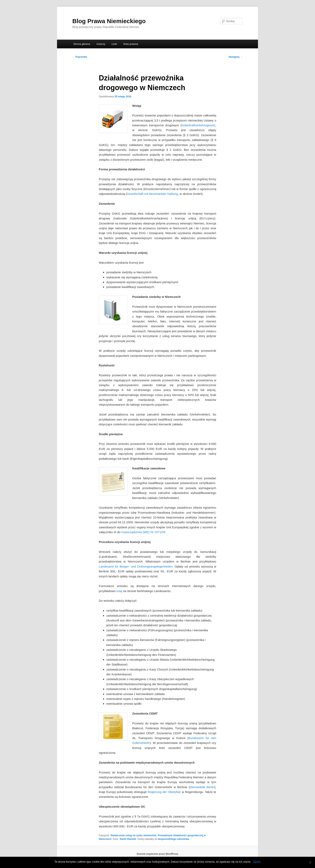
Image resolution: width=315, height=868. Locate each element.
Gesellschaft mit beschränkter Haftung (152, 194)
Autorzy (101, 44)
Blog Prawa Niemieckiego (109, 21)
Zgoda (257, 862)
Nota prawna (131, 44)
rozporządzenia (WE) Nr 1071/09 (143, 532)
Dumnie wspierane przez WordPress (158, 854)
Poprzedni (80, 57)
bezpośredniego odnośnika (173, 839)
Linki (114, 44)
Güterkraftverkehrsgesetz (198, 125)
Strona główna (82, 44)
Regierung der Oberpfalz (164, 792)
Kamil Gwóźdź (128, 839)
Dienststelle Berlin (202, 787)
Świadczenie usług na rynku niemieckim (133, 835)
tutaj (119, 591)
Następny (236, 57)
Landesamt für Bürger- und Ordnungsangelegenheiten (136, 566)
